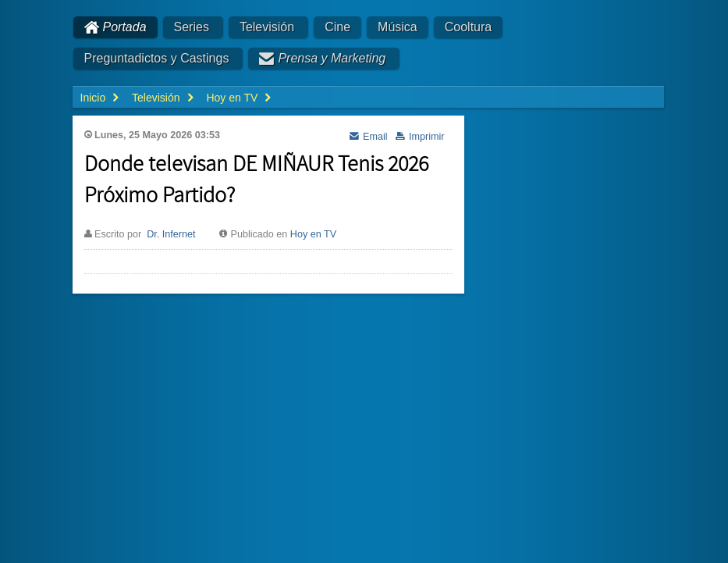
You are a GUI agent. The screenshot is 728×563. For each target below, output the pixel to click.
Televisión (267, 27)
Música (398, 27)
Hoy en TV (313, 234)
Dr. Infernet (171, 234)
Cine (337, 27)
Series (192, 27)
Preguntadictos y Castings (157, 58)
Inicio (93, 98)
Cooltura (468, 27)
